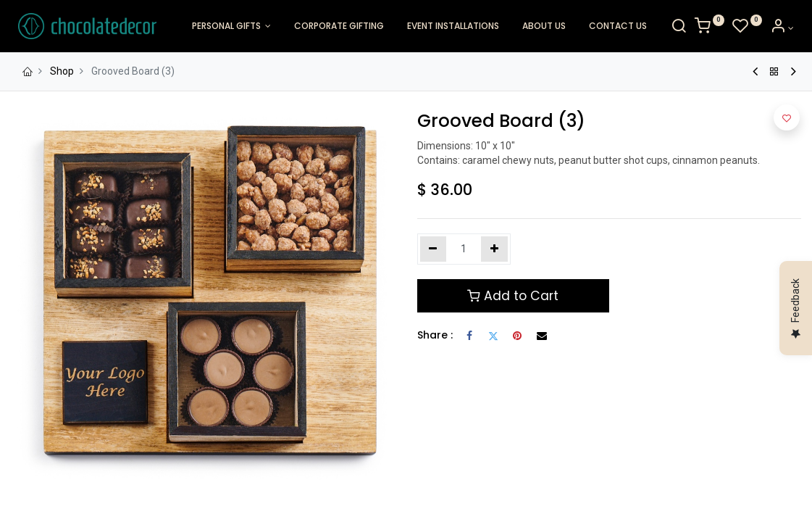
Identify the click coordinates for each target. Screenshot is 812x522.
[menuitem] (339, 26)
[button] (787, 117)
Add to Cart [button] (513, 296)
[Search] (674, 28)
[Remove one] (434, 249)
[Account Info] (778, 28)
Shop (62, 71)
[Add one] (494, 249)
